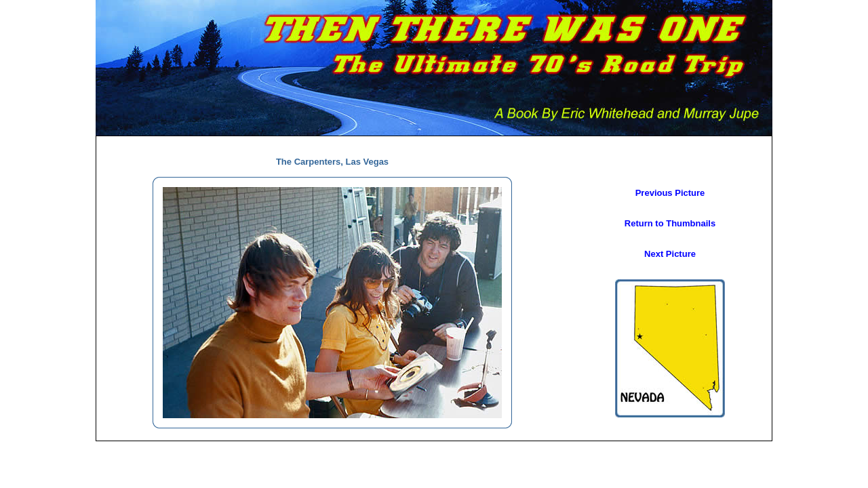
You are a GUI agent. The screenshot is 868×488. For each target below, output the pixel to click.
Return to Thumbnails (670, 223)
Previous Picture (670, 193)
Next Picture (670, 254)
